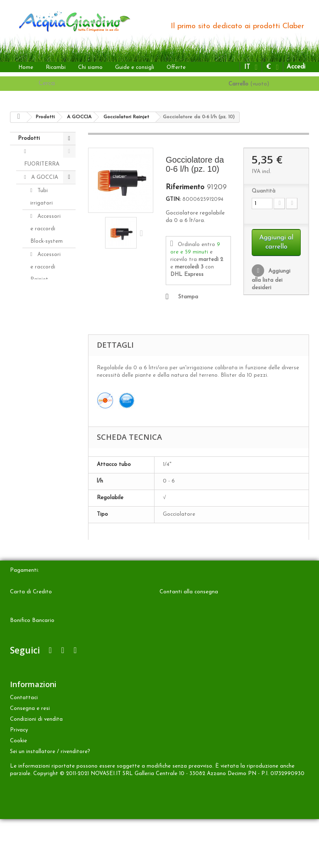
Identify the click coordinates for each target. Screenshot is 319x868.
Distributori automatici (45, 401)
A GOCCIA (44, 177)
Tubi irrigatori (42, 197)
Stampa (188, 297)
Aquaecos (49, 498)
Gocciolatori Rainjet (46, 311)
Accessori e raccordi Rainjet (45, 267)
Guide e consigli (135, 67)
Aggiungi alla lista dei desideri (271, 279)
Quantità (264, 191)
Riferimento (185, 188)
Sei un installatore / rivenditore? (50, 801)
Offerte (176, 67)
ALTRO (40, 524)
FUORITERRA (42, 164)
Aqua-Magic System (41, 472)
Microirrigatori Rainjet (49, 350)
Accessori (42, 551)
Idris (42, 369)
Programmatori (50, 446)
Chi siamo (90, 67)
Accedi (296, 67)
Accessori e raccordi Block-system (47, 229)
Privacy (19, 779)
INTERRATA (46, 511)
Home (26, 67)
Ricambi (56, 67)
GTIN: (173, 199)
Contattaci (24, 747)
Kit (40, 421)
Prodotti (29, 138)
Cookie (18, 790)
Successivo (143, 233)
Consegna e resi (30, 757)
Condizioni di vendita (36, 768)
